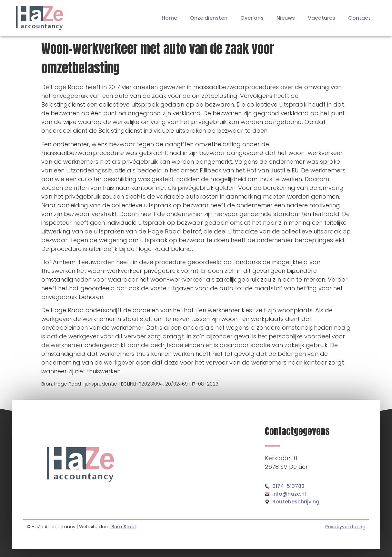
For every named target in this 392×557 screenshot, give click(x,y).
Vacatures (322, 18)
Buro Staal (124, 527)
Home (169, 18)
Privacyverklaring (345, 527)
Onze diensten (209, 18)
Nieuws (286, 18)
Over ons (252, 18)
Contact (359, 18)
